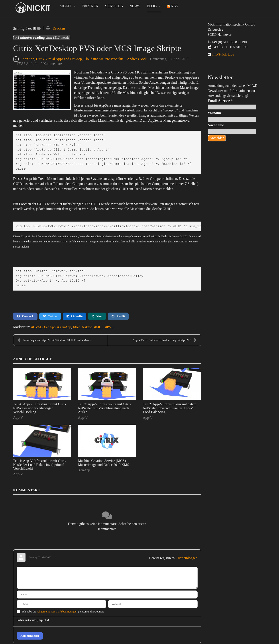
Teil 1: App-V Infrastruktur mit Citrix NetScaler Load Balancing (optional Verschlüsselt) (40, 465)
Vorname (215, 113)
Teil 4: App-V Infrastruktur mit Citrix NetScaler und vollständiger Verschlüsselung (40, 408)
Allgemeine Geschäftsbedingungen (57, 611)
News (135, 6)
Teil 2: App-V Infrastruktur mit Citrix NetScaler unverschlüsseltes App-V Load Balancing (169, 408)
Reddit (118, 316)
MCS (100, 327)
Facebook (25, 316)
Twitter (50, 316)
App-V (18, 417)
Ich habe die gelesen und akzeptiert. (63, 611)
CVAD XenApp (44, 327)
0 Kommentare (51, 64)
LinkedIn (75, 316)
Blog (154, 6)
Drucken (59, 28)
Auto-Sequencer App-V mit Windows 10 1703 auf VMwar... (55, 340)
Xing (97, 316)
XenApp (28, 59)
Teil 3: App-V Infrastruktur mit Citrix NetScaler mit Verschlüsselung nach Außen (104, 408)
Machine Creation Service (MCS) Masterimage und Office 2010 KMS (103, 463)
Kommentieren (30, 636)
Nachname (216, 125)
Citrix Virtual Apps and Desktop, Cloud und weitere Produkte (80, 59)
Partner (90, 6)
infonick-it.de (223, 54)
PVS (110, 327)
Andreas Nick (137, 59)
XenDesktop (84, 327)
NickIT (67, 6)
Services (114, 6)
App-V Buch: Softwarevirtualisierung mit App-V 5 (165, 340)
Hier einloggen (187, 558)
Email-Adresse (220, 101)
